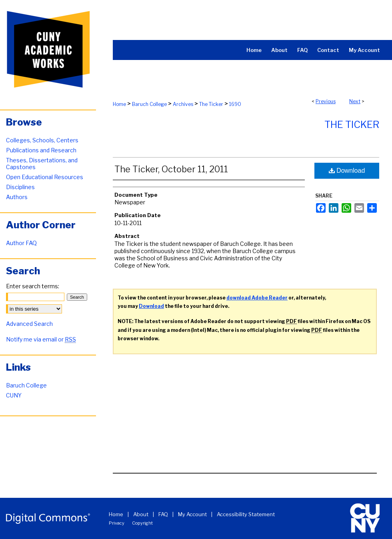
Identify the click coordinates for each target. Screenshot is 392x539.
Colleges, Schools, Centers (42, 140)
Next (355, 101)
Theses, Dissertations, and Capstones (42, 164)
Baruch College (149, 104)
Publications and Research (41, 150)
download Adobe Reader (257, 298)
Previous (326, 101)
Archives (183, 104)
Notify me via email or (41, 339)
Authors (17, 197)
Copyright (142, 523)
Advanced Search (29, 324)
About (141, 514)
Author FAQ (21, 243)
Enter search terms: (33, 286)
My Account (192, 514)
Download (347, 171)
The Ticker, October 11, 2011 (171, 169)
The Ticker (211, 104)
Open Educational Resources (45, 177)
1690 (235, 104)
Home (119, 104)
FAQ (163, 514)
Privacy (117, 523)
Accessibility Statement (246, 514)
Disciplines (20, 187)
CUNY (14, 395)
